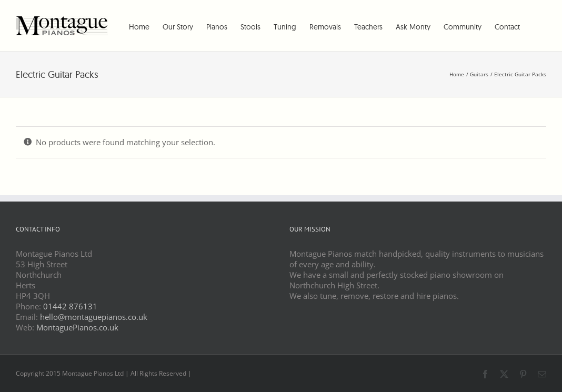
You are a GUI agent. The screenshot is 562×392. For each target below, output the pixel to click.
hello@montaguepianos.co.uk (94, 317)
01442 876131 (70, 306)
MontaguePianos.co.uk (77, 327)
